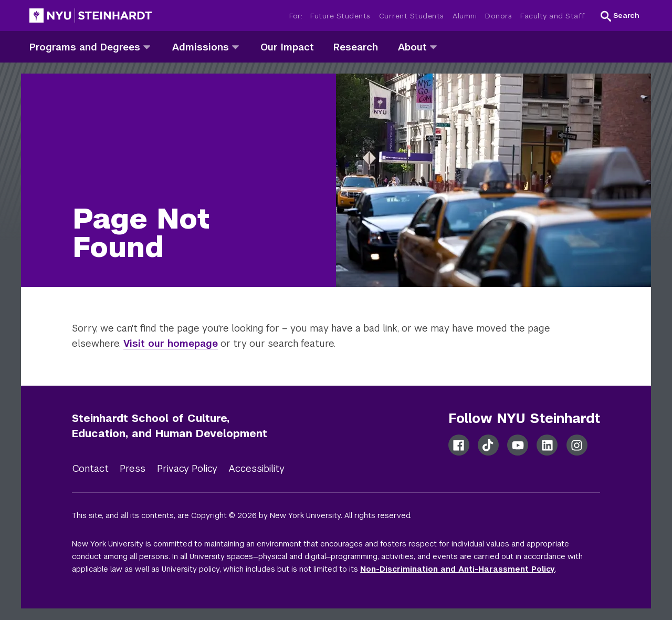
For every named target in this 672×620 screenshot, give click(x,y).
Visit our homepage (171, 343)
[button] (620, 16)
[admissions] (235, 47)
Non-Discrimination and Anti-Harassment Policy (458, 569)
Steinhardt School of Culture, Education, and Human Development (170, 426)
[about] (433, 47)
